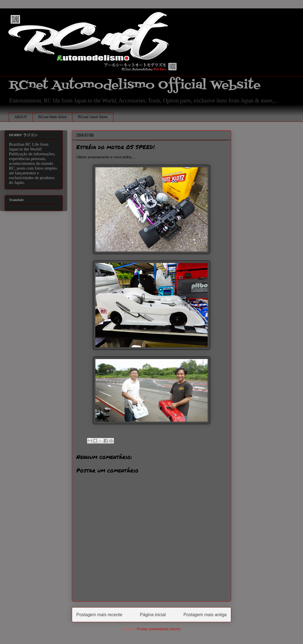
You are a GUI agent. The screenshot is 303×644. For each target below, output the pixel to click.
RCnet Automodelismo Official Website (135, 85)
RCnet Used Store (93, 117)
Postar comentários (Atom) (159, 629)
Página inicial (153, 615)
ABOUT (21, 117)
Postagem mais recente (99, 615)
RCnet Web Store (52, 117)
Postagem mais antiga (205, 615)
